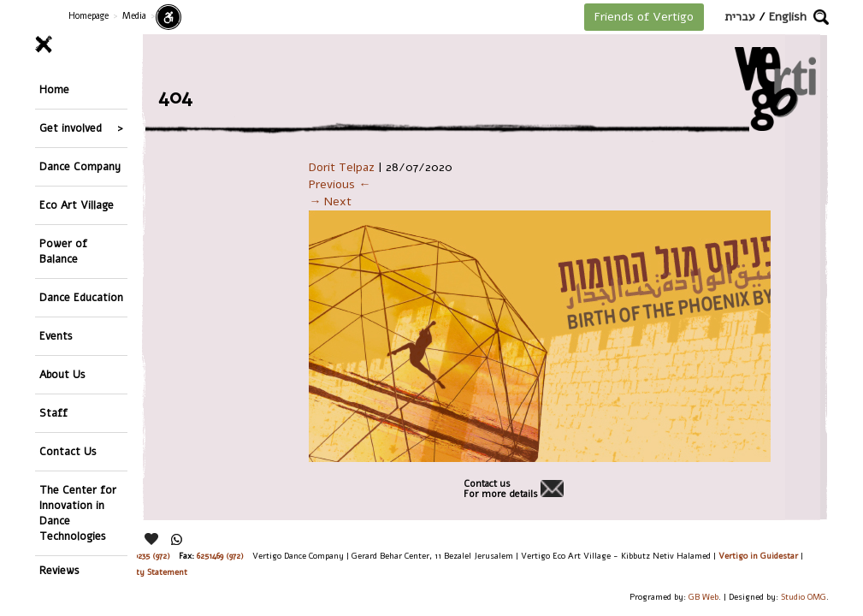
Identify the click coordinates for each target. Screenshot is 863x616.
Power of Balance (63, 251)
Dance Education (81, 297)
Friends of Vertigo (644, 17)
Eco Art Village (77, 205)
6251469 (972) (220, 556)
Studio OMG (804, 597)
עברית (740, 17)
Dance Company (80, 166)
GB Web (703, 597)
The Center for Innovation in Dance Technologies (78, 513)
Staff (53, 413)
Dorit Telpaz (342, 167)
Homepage (89, 16)
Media (134, 16)
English (788, 17)
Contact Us (68, 451)
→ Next (330, 201)
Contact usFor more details (501, 489)
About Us (62, 374)
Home (54, 89)
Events (56, 336)
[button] (821, 17)
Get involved (71, 128)
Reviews (59, 570)
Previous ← (340, 184)
